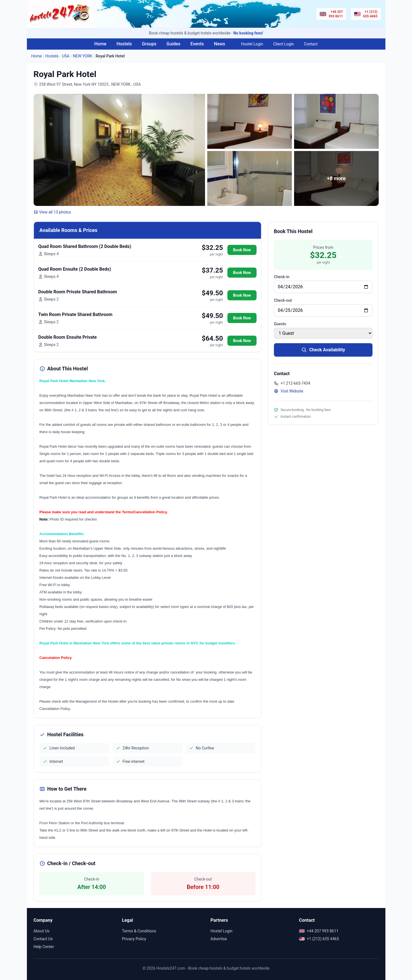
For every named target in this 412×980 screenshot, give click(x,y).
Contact (311, 44)
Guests (280, 324)
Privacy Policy (134, 939)
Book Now (242, 250)
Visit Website (289, 391)
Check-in (282, 277)
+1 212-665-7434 (292, 383)
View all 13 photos (52, 212)
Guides (173, 44)
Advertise (219, 939)
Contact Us (43, 939)
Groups (149, 44)
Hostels (124, 44)
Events (197, 44)
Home (100, 44)
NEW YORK (82, 56)
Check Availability (323, 350)
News (220, 44)
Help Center (44, 947)
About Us (42, 931)
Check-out (283, 300)
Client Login (283, 44)
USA (66, 56)
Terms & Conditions (139, 931)
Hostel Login (252, 44)
